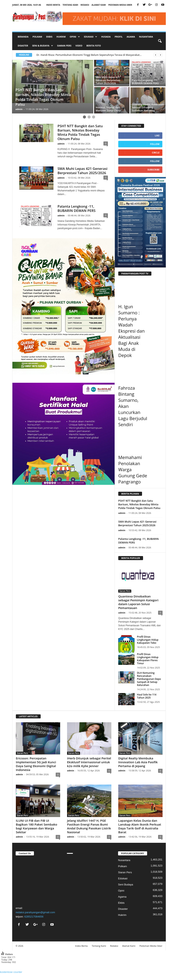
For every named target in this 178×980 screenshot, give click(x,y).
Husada (106, 37)
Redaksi (85, 5)
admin (19, 109)
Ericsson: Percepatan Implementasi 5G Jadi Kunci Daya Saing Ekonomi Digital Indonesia (36, 764)
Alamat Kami (99, 5)
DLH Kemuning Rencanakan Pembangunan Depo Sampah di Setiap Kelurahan (149, 679)
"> (38, 880)
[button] (160, 41)
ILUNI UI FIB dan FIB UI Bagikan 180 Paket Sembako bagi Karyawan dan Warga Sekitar (36, 826)
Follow (155, 144)
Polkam (37, 37)
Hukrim (61, 37)
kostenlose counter (11, 972)
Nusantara (146, 37)
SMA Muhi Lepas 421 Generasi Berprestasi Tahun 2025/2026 (82, 171)
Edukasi (123, 878)
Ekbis (49, 37)
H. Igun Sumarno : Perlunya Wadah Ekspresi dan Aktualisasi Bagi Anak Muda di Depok (131, 331)
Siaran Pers (64, 46)
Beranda (23, 37)
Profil (119, 37)
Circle (156, 153)
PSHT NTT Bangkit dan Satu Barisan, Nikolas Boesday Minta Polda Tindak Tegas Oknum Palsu (80, 132)
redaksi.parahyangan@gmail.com (35, 912)
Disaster (23, 46)
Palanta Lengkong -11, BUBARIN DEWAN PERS (77, 208)
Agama (131, 37)
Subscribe (154, 170)
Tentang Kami (70, 5)
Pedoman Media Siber (120, 5)
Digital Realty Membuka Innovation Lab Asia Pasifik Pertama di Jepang (138, 762)
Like (157, 135)
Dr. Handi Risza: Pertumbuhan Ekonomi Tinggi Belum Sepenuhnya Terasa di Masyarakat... (92, 55)
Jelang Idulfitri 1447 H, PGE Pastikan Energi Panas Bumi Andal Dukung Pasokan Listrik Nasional (89, 826)
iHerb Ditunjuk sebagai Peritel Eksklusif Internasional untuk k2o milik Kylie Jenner (89, 762)
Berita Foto (94, 46)
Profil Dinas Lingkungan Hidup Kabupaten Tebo (148, 640)
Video (79, 46)
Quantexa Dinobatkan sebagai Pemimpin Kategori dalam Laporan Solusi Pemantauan (138, 602)
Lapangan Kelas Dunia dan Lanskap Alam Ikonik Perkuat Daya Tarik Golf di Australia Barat (140, 826)
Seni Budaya (126, 885)
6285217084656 (34, 917)
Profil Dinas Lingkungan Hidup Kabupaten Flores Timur (148, 659)
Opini (121, 891)
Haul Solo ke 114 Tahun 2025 (147, 696)
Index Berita (53, 5)
